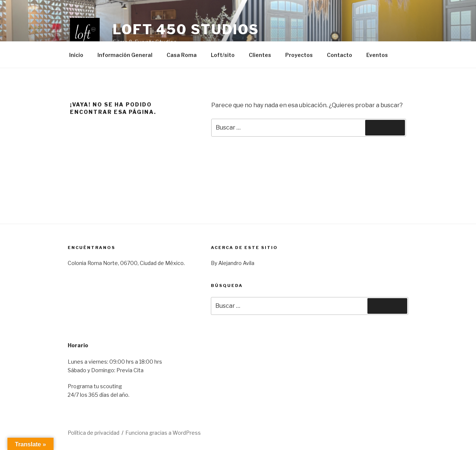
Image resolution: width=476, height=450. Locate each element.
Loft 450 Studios (186, 29)
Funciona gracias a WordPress (163, 433)
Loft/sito (223, 55)
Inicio (76, 55)
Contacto (340, 55)
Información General (125, 55)
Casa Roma (182, 55)
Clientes (260, 55)
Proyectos (299, 55)
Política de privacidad (94, 433)
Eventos (377, 55)
